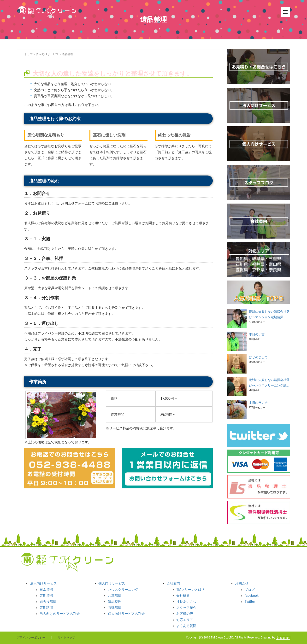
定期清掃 (46, 596)
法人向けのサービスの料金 (60, 614)
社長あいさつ (186, 602)
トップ (29, 54)
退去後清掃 (48, 602)
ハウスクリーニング (123, 590)
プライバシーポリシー (31, 638)
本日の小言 (257, 334)
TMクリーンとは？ (191, 590)
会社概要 (183, 596)
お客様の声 (185, 614)
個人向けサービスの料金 (126, 614)
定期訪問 (46, 608)
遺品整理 (115, 602)
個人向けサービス (47, 54)
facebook (252, 596)
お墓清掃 (115, 596)
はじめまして (258, 357)
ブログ (250, 590)
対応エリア (185, 620)
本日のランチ (258, 403)
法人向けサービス (43, 583)
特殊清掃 (115, 608)
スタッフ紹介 (186, 608)
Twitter (250, 602)
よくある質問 (186, 626)
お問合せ (242, 583)
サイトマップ (66, 638)
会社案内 (173, 583)
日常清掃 (46, 590)
